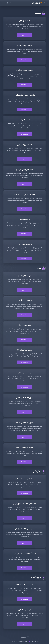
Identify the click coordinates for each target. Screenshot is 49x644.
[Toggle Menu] (45, 3)
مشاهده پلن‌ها (25, 35)
